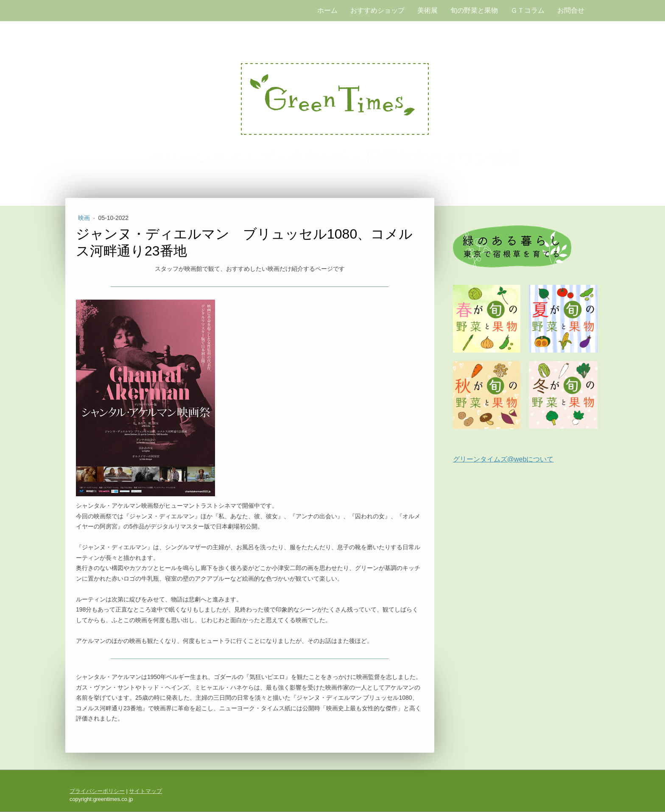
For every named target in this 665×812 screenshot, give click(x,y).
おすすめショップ (377, 10)
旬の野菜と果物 (474, 10)
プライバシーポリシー (97, 791)
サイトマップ (145, 791)
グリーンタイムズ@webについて (503, 459)
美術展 (427, 10)
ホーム (327, 10)
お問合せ (571, 10)
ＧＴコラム (528, 10)
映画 (85, 218)
